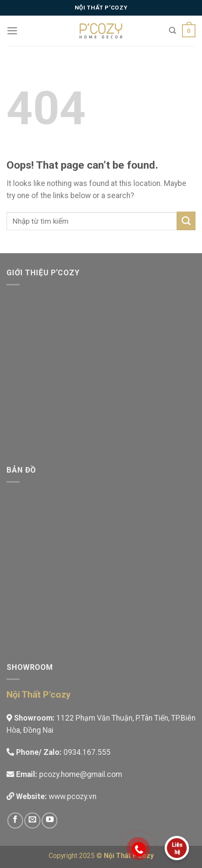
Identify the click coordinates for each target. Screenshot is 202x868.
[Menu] (12, 31)
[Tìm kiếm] (172, 31)
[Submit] (186, 221)
